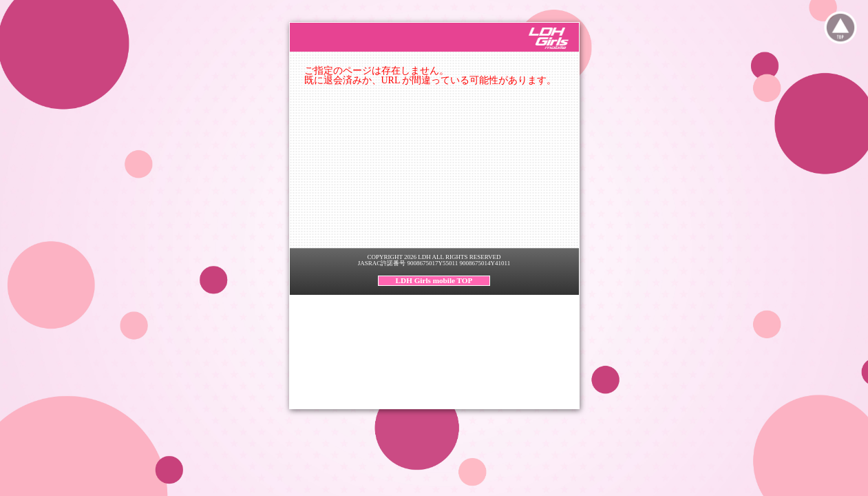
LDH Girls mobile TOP (434, 280)
